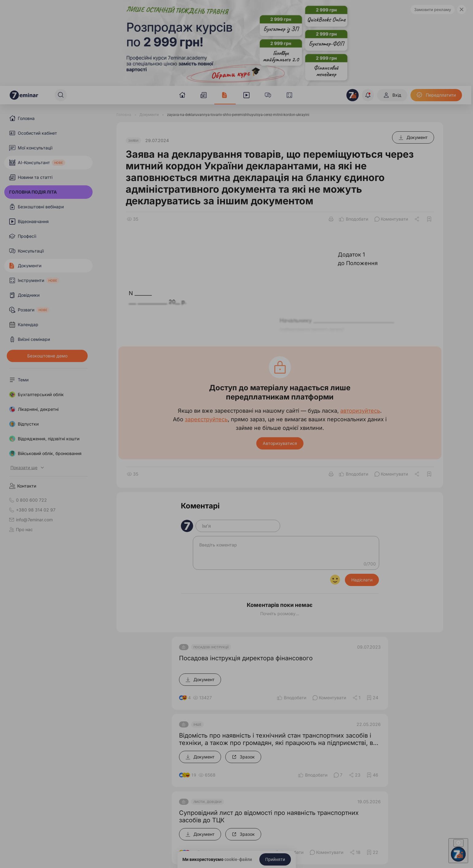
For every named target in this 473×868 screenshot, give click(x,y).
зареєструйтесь (206, 419)
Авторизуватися (280, 443)
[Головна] (124, 115)
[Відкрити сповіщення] (368, 95)
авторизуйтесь (360, 411)
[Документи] (149, 115)
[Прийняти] (275, 859)
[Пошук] (61, 95)
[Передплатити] (436, 95)
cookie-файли (238, 859)
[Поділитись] (418, 219)
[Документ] (413, 137)
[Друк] (331, 219)
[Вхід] (392, 95)
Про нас (21, 530)
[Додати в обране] (429, 219)
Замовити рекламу (433, 10)
